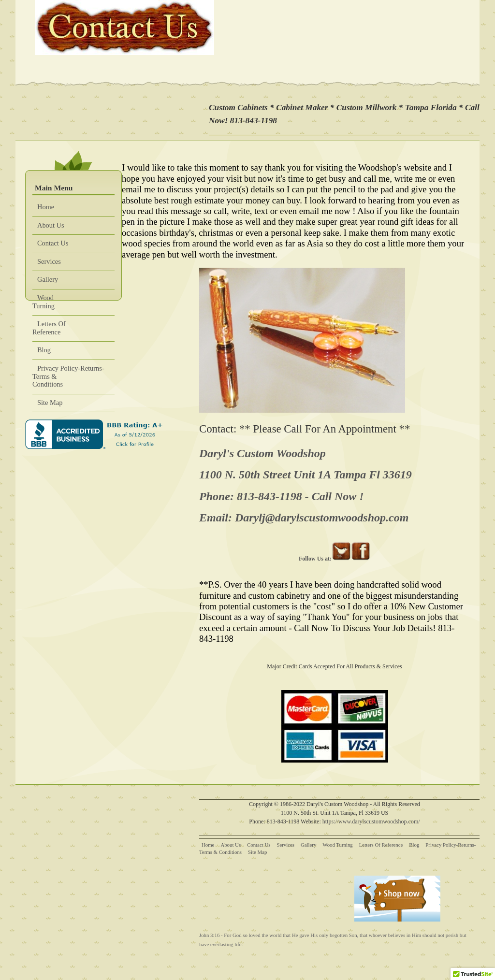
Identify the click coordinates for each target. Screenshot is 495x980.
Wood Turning (44, 302)
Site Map (50, 403)
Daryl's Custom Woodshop (262, 453)
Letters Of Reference (49, 328)
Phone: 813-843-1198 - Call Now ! (282, 496)
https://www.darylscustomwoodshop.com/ (371, 821)
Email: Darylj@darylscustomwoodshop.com (304, 518)
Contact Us (53, 243)
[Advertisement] (257, 891)
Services (49, 261)
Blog (44, 350)
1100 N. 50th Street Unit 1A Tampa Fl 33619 (306, 475)
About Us (51, 225)
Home (46, 207)
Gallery (48, 279)
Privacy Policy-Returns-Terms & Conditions (68, 376)
